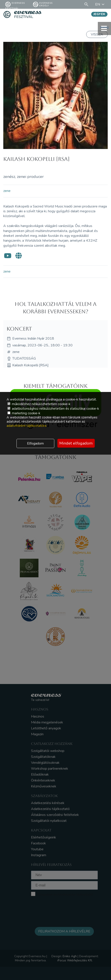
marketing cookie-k (24, 413)
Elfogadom (35, 443)
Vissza (97, 34)
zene (7, 191)
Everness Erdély (43, 4)
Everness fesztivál (15, 4)
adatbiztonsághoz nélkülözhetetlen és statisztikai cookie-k (53, 409)
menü (104, 28)
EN (100, 4)
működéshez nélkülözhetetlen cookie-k (39, 404)
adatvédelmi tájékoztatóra (26, 426)
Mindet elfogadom (76, 443)
